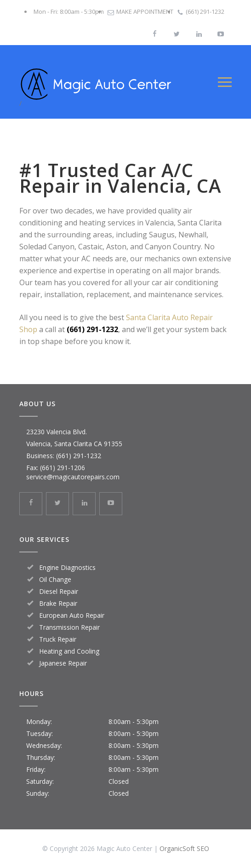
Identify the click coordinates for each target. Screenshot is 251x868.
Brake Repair (58, 603)
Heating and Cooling (69, 651)
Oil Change (55, 579)
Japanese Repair (63, 663)
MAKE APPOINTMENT (145, 11)
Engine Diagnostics (67, 567)
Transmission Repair (69, 627)
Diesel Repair (59, 591)
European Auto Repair (72, 615)
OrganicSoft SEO (184, 848)
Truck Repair (58, 639)
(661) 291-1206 (63, 468)
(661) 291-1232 (205, 11)
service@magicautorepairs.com (73, 477)
